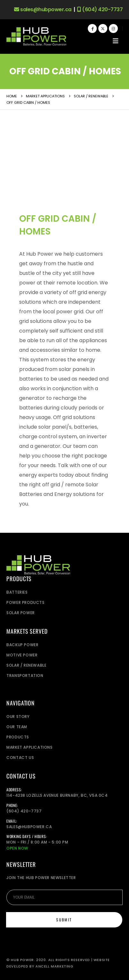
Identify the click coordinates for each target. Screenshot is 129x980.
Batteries (17, 592)
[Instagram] (113, 29)
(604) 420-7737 (100, 10)
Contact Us (20, 758)
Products (18, 737)
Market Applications (29, 747)
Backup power (22, 645)
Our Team (17, 727)
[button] (116, 41)
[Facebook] (92, 29)
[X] (103, 29)
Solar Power (21, 613)
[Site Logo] (36, 36)
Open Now (17, 848)
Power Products (25, 602)
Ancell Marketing (54, 966)
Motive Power (22, 655)
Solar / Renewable (26, 665)
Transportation (25, 675)
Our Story (18, 716)
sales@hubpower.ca (43, 10)
